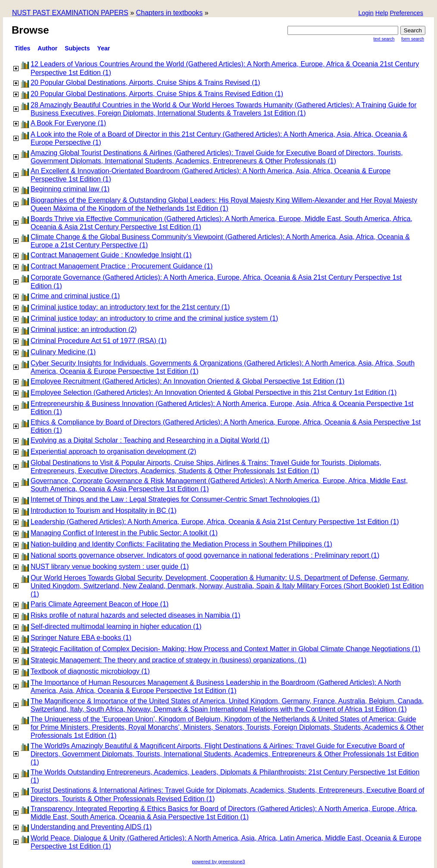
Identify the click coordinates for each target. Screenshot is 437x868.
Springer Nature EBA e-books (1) (81, 638)
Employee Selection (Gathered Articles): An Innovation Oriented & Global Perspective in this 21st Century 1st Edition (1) (214, 392)
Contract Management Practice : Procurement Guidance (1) (122, 266)
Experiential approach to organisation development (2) (113, 451)
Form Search (413, 39)
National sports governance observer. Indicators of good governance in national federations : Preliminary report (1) (205, 555)
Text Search (384, 39)
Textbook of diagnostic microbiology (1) (90, 671)
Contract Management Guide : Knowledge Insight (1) (111, 255)
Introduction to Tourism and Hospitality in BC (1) (104, 510)
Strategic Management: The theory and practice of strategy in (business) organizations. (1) (169, 660)
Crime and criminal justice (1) (75, 296)
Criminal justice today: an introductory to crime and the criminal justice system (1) (154, 318)
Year (104, 48)
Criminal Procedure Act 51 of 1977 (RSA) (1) (99, 341)
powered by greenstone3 (218, 862)
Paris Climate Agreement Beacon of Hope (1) (100, 604)
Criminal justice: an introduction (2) (84, 329)
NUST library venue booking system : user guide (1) (110, 567)
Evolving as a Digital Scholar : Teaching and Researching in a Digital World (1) (150, 440)
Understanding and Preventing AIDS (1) (91, 827)
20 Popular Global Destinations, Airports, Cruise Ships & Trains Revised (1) (145, 83)
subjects (77, 48)
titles (22, 48)
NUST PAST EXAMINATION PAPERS (70, 13)
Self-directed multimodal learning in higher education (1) (116, 626)
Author (47, 48)
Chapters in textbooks (169, 13)
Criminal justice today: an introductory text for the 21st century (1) (130, 307)
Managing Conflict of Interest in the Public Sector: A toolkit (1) (124, 533)
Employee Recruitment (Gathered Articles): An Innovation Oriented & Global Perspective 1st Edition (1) (187, 381)
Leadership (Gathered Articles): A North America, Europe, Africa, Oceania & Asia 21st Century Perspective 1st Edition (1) (215, 522)
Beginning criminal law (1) (70, 189)
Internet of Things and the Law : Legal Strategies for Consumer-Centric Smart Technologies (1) (175, 499)
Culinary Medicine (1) (63, 352)
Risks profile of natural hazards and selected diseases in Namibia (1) (135, 615)
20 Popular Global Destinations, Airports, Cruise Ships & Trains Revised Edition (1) (157, 94)
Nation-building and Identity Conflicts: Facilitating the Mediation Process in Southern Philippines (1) (181, 544)
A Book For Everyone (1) (68, 123)
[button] (406, 14)
